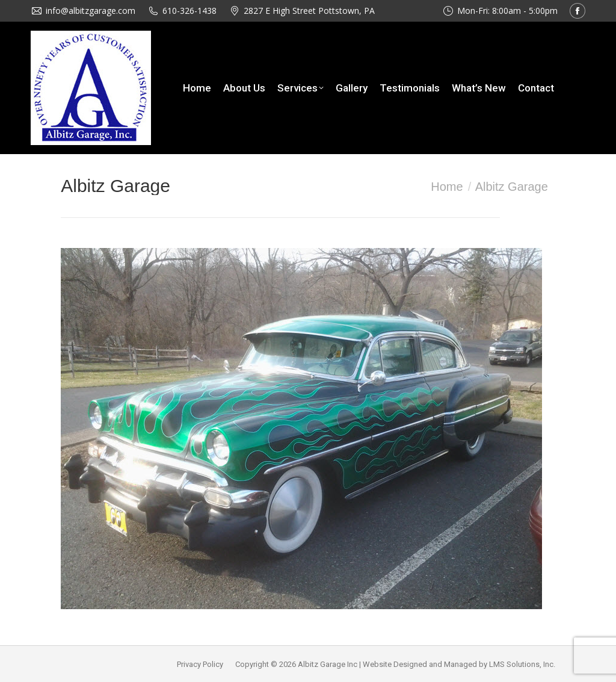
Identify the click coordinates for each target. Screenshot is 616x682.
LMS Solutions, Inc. (522, 664)
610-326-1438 (189, 11)
